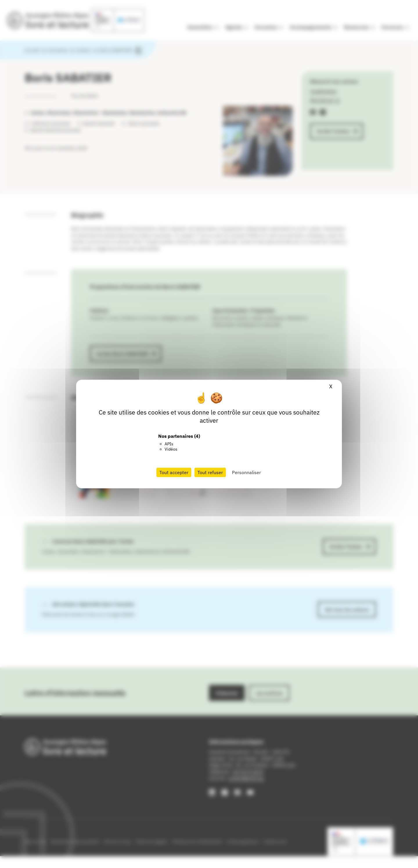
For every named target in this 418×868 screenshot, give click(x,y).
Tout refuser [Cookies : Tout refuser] (210, 472)
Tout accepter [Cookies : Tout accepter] (174, 472)
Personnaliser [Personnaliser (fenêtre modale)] (246, 472)
